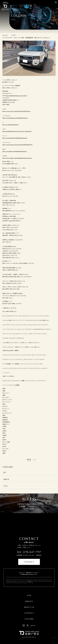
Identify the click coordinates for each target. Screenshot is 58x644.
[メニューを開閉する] (56, 2)
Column (29, 619)
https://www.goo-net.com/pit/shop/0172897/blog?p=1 (16, 111)
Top (29, 595)
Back (29, 459)
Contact (29, 562)
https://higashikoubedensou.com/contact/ (16, 96)
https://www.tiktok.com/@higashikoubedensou (15, 151)
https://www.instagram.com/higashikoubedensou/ (15, 118)
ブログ (6, 486)
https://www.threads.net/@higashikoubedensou (15, 138)
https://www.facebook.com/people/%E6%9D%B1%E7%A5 (17, 145)
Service (29, 601)
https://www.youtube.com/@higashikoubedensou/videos (17, 158)
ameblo (33, 625)
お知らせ (6, 479)
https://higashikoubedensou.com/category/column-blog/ (17, 131)
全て (5, 472)
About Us (29, 607)
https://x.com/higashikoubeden (10, 125)
